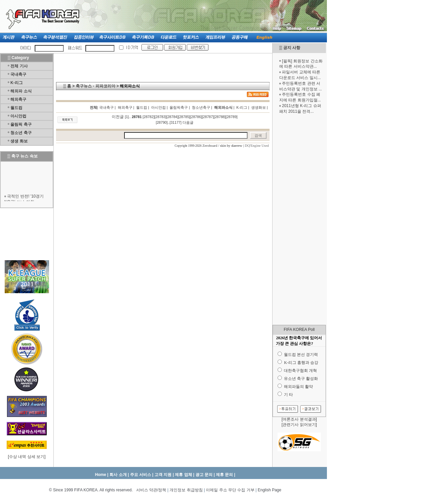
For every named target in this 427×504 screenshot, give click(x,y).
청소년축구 (201, 107)
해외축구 (18, 99)
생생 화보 (19, 141)
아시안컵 (18, 116)
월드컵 (16, 108)
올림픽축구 (179, 107)
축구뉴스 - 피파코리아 (96, 86)
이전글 (118, 117)
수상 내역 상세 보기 (27, 457)
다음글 (188, 122)
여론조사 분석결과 (299, 419)
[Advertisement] (299, 219)
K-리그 (17, 83)
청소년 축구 (21, 133)
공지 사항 (292, 48)
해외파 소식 (21, 91)
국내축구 (18, 74)
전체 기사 (19, 66)
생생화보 (259, 107)
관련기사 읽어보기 (299, 425)
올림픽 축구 (21, 124)
